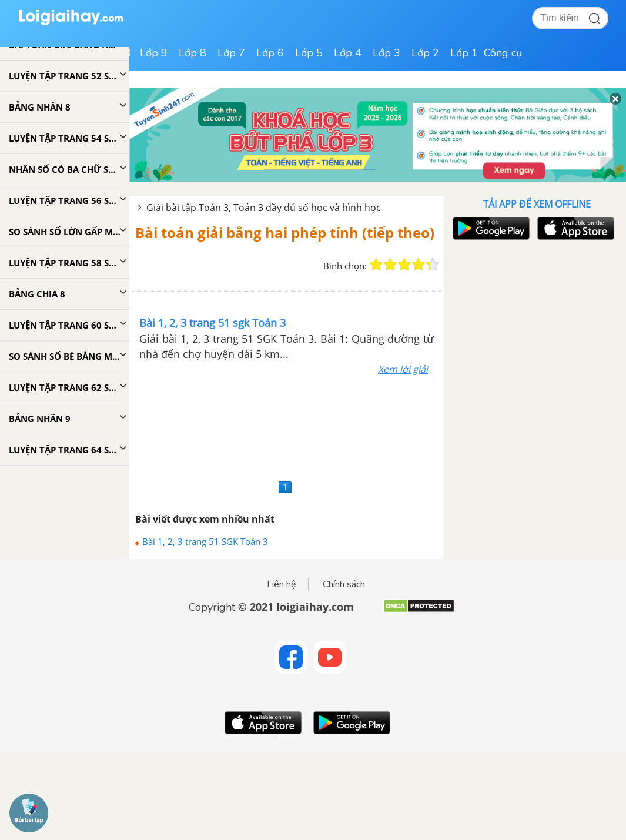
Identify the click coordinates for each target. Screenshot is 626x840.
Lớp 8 (193, 53)
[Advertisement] (287, 428)
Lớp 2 (425, 53)
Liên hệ (282, 584)
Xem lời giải (403, 369)
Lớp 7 (231, 53)
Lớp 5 (309, 53)
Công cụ (503, 53)
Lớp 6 (270, 53)
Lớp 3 (386, 53)
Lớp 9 (154, 53)
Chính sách (344, 584)
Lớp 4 (348, 53)
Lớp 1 (464, 53)
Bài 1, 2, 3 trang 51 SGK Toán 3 (205, 541)
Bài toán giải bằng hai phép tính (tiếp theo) (285, 232)
